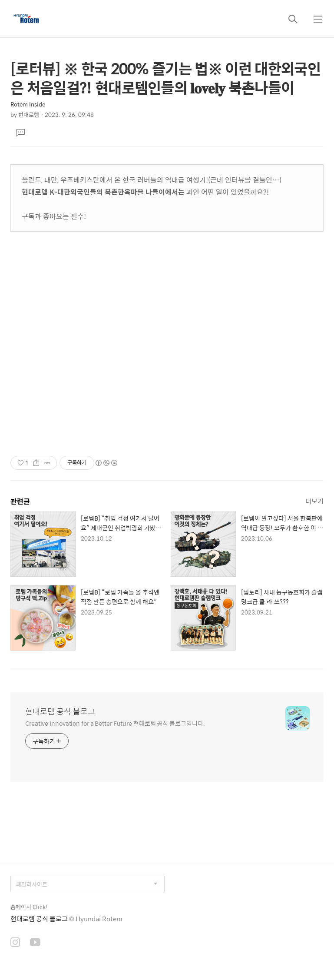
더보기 (314, 501)
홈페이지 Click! (29, 907)
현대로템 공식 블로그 (60, 711)
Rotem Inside (28, 104)
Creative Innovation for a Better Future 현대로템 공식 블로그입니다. (115, 723)
